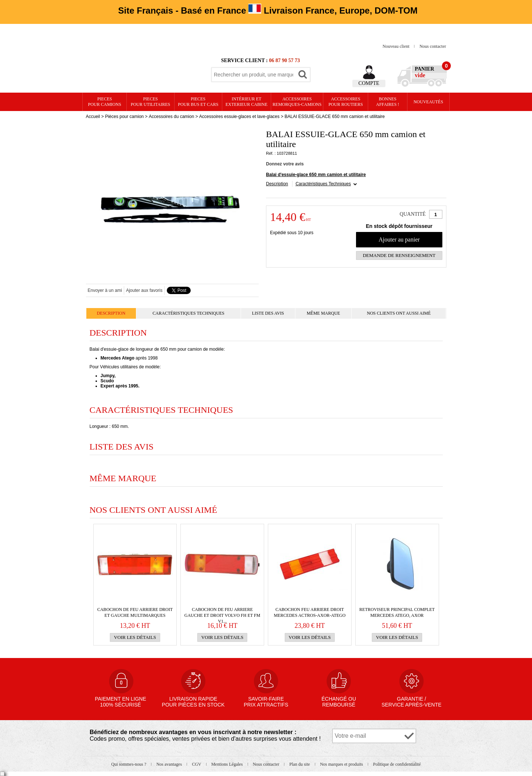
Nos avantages (170, 764)
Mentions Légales (228, 764)
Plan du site (300, 764)
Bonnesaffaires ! (388, 102)
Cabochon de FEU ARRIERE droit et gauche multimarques (135, 612)
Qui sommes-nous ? (129, 764)
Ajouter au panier (399, 239)
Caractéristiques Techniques (323, 184)
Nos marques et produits (342, 764)
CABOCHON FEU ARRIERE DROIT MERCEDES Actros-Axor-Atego (310, 612)
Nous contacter (433, 46)
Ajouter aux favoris (144, 290)
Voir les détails (135, 637)
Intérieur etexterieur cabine (247, 102)
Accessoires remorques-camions (297, 102)
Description (277, 184)
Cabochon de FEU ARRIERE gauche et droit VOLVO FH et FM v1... (222, 613)
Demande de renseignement (399, 255)
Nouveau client (396, 46)
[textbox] (254, 75)
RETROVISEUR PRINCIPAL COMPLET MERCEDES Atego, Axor (397, 612)
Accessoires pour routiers (346, 102)
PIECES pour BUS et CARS (198, 102)
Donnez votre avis (285, 164)
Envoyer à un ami (105, 290)
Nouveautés (428, 102)
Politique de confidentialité (397, 764)
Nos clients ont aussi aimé (399, 313)
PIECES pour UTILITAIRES (150, 102)
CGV (197, 764)
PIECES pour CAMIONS (105, 102)
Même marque (323, 313)
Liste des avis (268, 313)
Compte (369, 83)
